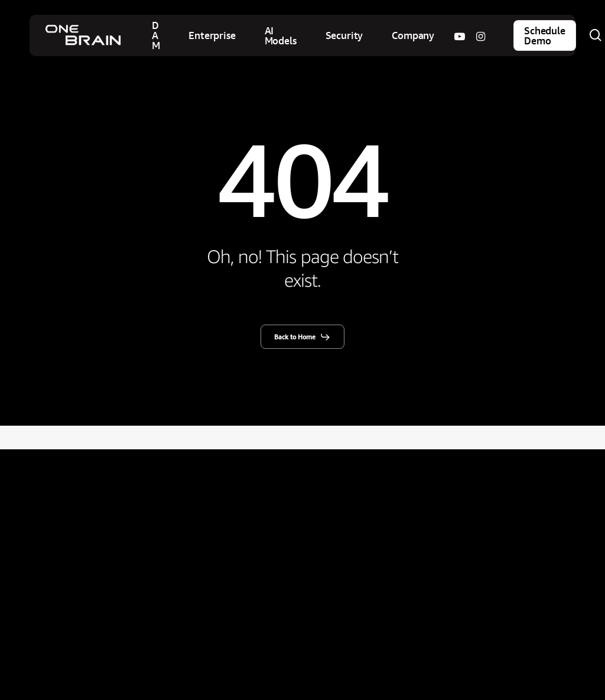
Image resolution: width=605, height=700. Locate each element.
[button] (302, 337)
